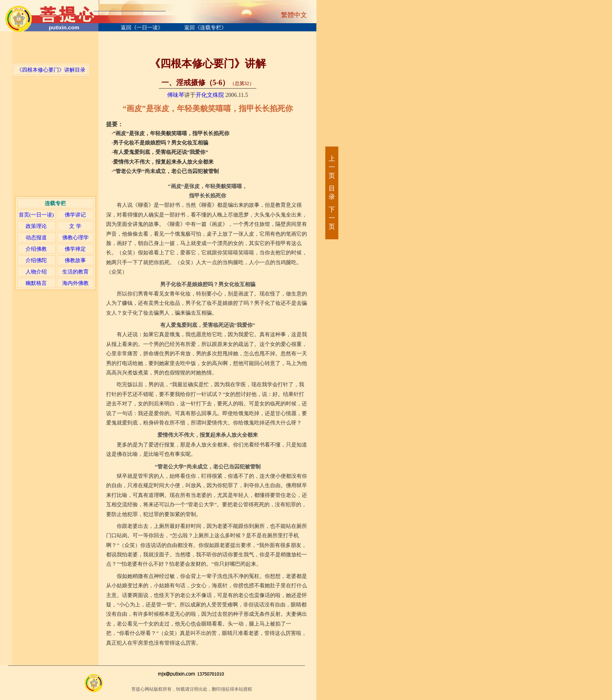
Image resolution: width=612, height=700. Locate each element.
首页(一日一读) (36, 215)
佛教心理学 (75, 237)
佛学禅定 (75, 249)
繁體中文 (294, 15)
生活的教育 (75, 272)
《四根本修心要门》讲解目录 (51, 70)
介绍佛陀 (36, 260)
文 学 (75, 226)
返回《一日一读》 (142, 27)
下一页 (331, 218)
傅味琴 (176, 95)
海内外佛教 (75, 283)
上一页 (331, 167)
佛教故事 (75, 260)
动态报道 (36, 237)
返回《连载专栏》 (205, 27)
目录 (331, 192)
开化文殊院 (210, 95)
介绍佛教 (36, 249)
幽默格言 (36, 283)
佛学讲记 (75, 215)
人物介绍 (36, 272)
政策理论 (36, 226)
